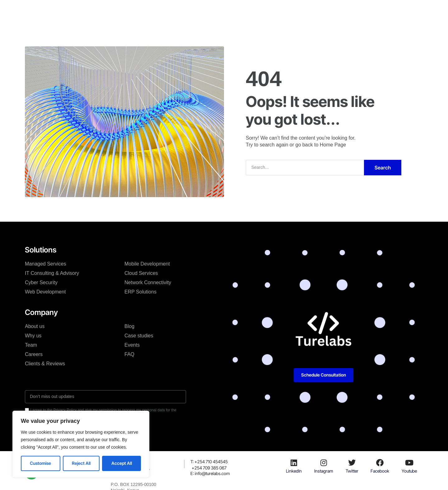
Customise (40, 463)
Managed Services (46, 264)
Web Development (45, 292)
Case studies (205, 11)
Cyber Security (41, 282)
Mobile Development (147, 264)
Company (170, 11)
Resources (260, 11)
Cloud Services (141, 273)
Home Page (333, 145)
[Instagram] (324, 463)
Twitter (352, 471)
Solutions (140, 11)
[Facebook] (380, 463)
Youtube (409, 471)
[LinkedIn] (294, 463)
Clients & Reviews (45, 364)
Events (132, 345)
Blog (234, 11)
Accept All (122, 463)
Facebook (380, 471)
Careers (34, 354)
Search (383, 168)
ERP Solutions (140, 292)
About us (35, 326)
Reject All (81, 463)
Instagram (324, 471)
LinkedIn (294, 471)
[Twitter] (352, 463)
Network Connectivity (148, 282)
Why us (33, 336)
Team (31, 345)
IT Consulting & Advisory (52, 273)
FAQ (129, 354)
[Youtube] (409, 463)
